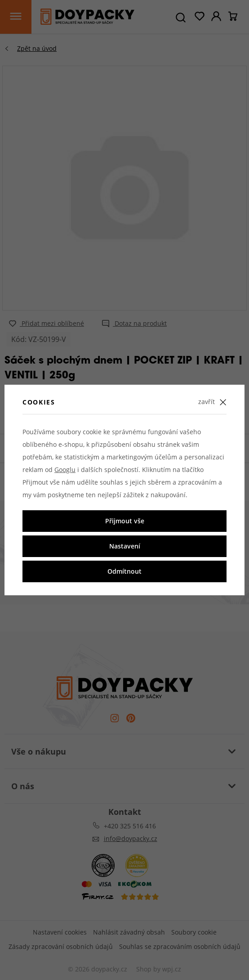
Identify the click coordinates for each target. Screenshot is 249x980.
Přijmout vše (125, 521)
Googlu (65, 470)
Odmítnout (124, 571)
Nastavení (125, 546)
